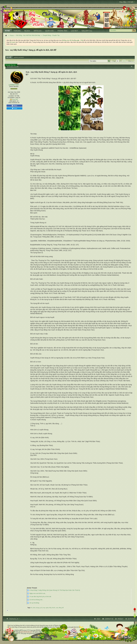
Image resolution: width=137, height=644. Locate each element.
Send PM (15, 99)
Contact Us (109, 619)
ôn (32, 608)
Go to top (131, 619)
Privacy (120, 619)
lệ (42, 608)
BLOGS (27, 31)
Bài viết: (13, 94)
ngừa (47, 608)
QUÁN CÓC (49, 31)
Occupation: (11, 98)
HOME (7, 31)
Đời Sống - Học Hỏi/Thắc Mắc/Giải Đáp (28, 35)
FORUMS (17, 31)
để (63, 608)
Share (14, 106)
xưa (57, 608)
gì (40, 608)
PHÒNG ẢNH (62, 31)
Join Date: (11, 92)
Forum (12, 35)
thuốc (54, 608)
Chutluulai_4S (14, 619)
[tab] (9, 57)
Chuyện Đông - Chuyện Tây (51, 35)
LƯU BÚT (74, 31)
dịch (34, 608)
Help (98, 619)
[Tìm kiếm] (121, 30)
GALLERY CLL (87, 31)
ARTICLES (38, 31)
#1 (132, 66)
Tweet (14, 108)
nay (44, 608)
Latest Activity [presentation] (19, 57)
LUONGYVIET (14, 85)
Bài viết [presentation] (9, 57)
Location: (11, 96)
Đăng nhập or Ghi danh (127, 2)
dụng (38, 608)
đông (60, 608)
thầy (50, 608)
